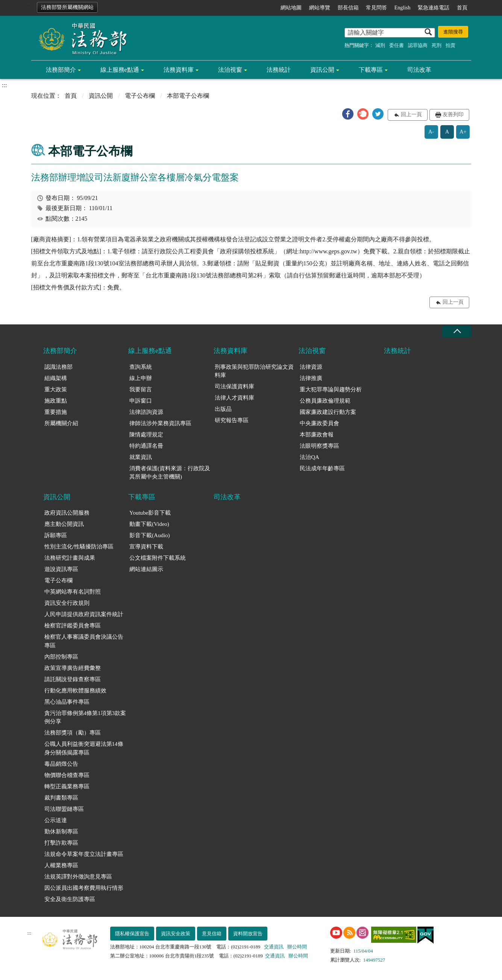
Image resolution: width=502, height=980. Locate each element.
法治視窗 (230, 70)
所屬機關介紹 (61, 423)
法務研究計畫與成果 (70, 558)
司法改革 (419, 70)
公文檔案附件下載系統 (158, 558)
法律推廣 (311, 378)
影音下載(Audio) (150, 535)
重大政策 (56, 389)
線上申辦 (141, 378)
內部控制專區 (61, 657)
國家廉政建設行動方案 (328, 412)
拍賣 (450, 45)
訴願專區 (56, 535)
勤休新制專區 (61, 832)
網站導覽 (320, 8)
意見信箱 (212, 934)
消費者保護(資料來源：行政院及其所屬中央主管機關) (170, 473)
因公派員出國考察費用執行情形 (84, 888)
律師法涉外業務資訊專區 (160, 423)
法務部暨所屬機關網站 (67, 7)
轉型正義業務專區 (67, 786)
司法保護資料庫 (234, 386)
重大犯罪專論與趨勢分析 (331, 389)
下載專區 (371, 70)
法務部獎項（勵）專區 (73, 733)
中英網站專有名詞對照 (73, 592)
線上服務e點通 (120, 70)
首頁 (462, 8)
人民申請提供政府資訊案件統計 (84, 614)
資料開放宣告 (248, 934)
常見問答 (376, 8)
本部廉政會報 (317, 435)
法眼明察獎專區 (319, 446)
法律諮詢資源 (146, 412)
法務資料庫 (179, 70)
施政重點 (56, 401)
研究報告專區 (232, 420)
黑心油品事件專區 (67, 702)
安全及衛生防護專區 (70, 899)
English (403, 8)
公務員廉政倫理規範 (325, 401)
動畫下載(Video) (149, 524)
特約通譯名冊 (146, 446)
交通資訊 (274, 947)
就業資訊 (141, 457)
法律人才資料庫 (234, 398)
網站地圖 (291, 8)
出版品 (223, 409)
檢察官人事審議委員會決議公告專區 (84, 641)
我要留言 (141, 389)
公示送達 (56, 820)
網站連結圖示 (146, 569)
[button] (348, 114)
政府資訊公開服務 (67, 513)
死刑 (437, 45)
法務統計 (279, 70)
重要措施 (56, 412)
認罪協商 (418, 45)
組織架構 (56, 378)
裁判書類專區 (61, 798)
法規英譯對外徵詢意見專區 (78, 877)
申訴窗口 (141, 401)
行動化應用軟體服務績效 (75, 691)
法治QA (309, 457)
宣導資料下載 (146, 547)
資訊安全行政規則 (67, 603)
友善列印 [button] (453, 114)
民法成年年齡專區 (322, 468)
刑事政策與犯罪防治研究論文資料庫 (254, 371)
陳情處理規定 (146, 435)
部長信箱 (348, 8)
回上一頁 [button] (411, 114)
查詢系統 (141, 367)
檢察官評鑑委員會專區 (73, 626)
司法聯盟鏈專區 (64, 809)
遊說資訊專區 (61, 569)
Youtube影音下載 (150, 513)
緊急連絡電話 (434, 8)
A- (431, 132)
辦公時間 (297, 947)
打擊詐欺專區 (61, 843)
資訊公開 (322, 70)
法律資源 (311, 367)
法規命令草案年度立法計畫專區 (84, 854)
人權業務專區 (61, 865)
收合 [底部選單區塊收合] (457, 331)
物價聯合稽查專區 (67, 775)
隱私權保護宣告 (132, 934)
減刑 (380, 45)
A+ (463, 132)
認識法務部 (58, 367)
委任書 (397, 45)
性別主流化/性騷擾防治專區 (79, 547)
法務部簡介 (61, 70)
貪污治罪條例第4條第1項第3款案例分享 (85, 717)
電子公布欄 (140, 96)
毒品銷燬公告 (61, 764)
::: (30, 6)
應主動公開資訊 (64, 524)
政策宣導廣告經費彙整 (73, 668)
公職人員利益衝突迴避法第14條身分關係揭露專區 (84, 748)
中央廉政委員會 (319, 423)
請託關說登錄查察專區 (73, 679)
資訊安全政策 (176, 934)
